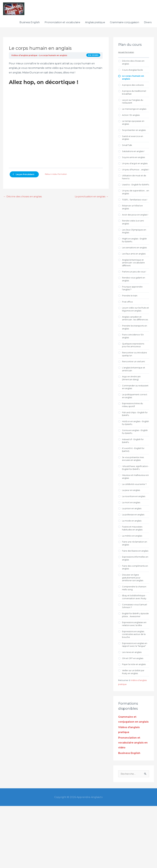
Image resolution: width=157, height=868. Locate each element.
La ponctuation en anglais (91, 198)
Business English (30, 24)
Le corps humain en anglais (54, 57)
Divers (148, 24)
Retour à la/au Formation (56, 176)
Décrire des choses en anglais (23, 198)
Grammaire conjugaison (124, 24)
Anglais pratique (95, 24)
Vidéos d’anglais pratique (25, 57)
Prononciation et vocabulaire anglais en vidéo (133, 805)
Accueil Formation (126, 54)
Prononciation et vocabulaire (62, 24)
